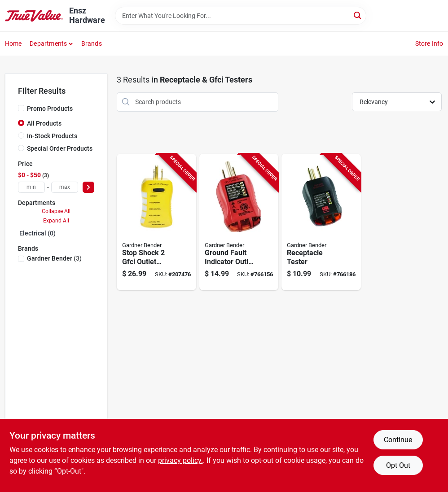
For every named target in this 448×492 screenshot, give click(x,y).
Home (13, 44)
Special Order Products (60, 148)
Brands (92, 44)
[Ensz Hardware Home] (34, 16)
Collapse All (56, 211)
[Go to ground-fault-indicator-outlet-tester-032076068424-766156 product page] (239, 222)
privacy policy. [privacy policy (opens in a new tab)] (180, 460)
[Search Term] (241, 16)
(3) (54, 258)
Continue (398, 440)
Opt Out (398, 465)
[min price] (31, 187)
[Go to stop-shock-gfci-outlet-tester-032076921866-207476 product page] (156, 222)
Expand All (56, 221)
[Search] (358, 15)
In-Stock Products (52, 136)
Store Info (429, 44)
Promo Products (50, 109)
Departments (48, 44)
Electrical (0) (37, 233)
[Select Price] (88, 187)
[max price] (65, 187)
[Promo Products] (21, 108)
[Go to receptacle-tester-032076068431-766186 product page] (321, 222)
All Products (44, 123)
